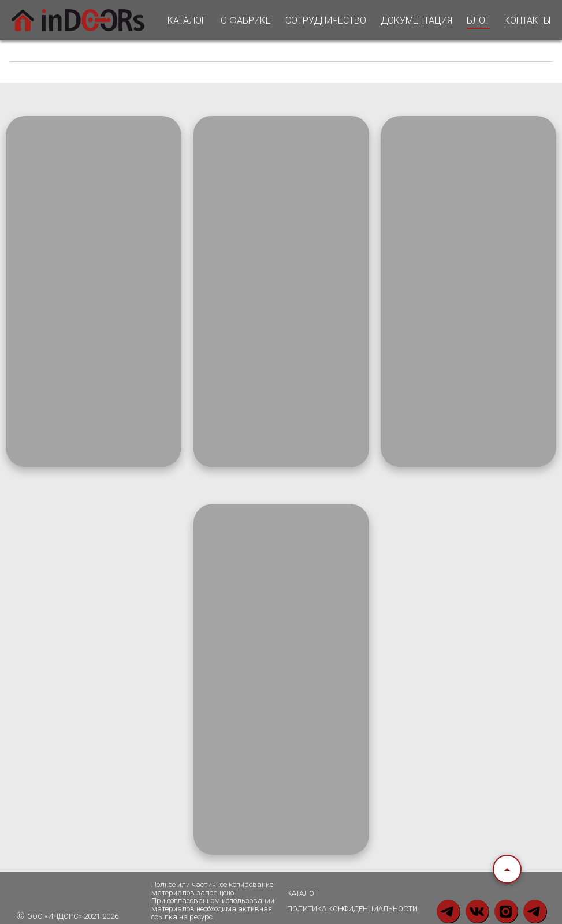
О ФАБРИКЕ (246, 20)
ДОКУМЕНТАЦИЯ (416, 20)
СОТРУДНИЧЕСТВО (326, 20)
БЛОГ (478, 20)
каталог (303, 893)
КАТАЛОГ (187, 20)
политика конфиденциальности (352, 909)
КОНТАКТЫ (527, 20)
